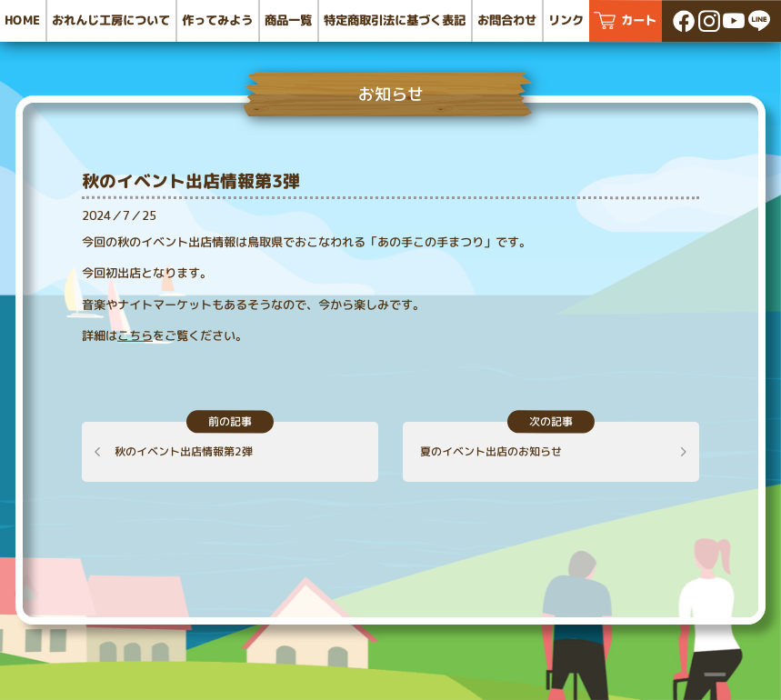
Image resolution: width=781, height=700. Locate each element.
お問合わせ (507, 20)
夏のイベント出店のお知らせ (491, 451)
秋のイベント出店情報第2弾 (184, 451)
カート (639, 20)
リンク (566, 20)
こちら (135, 335)
